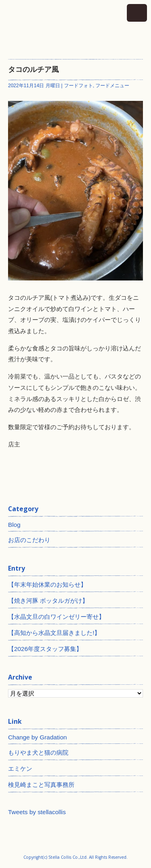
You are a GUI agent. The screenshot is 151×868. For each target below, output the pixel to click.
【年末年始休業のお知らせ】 (47, 584)
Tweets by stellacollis (37, 812)
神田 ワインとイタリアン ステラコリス (75, 26)
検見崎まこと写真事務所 (41, 785)
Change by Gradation (37, 737)
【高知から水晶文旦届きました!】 (54, 633)
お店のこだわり (29, 540)
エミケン (20, 769)
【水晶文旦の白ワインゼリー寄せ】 (56, 617)
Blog (14, 525)
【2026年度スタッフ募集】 (45, 649)
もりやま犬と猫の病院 (38, 752)
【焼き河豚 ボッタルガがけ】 (48, 601)
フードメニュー (112, 86)
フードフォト (79, 86)
